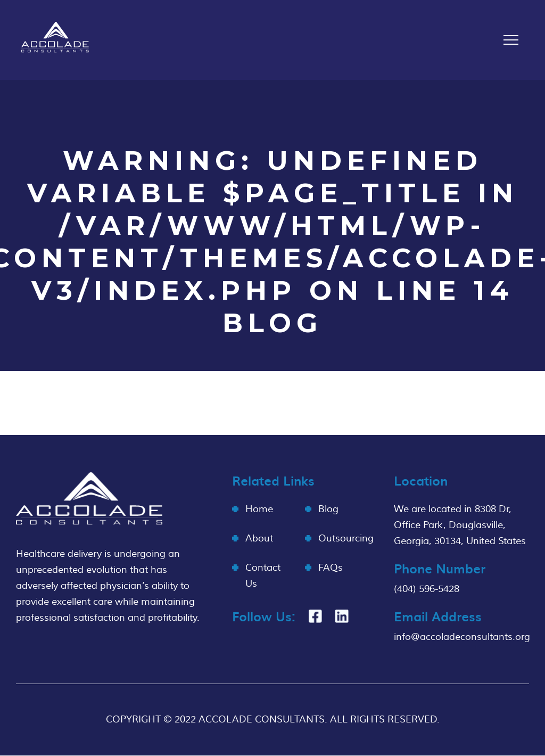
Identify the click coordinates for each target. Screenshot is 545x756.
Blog (328, 509)
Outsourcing (346, 539)
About (259, 539)
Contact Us (263, 576)
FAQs (331, 568)
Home (259, 509)
